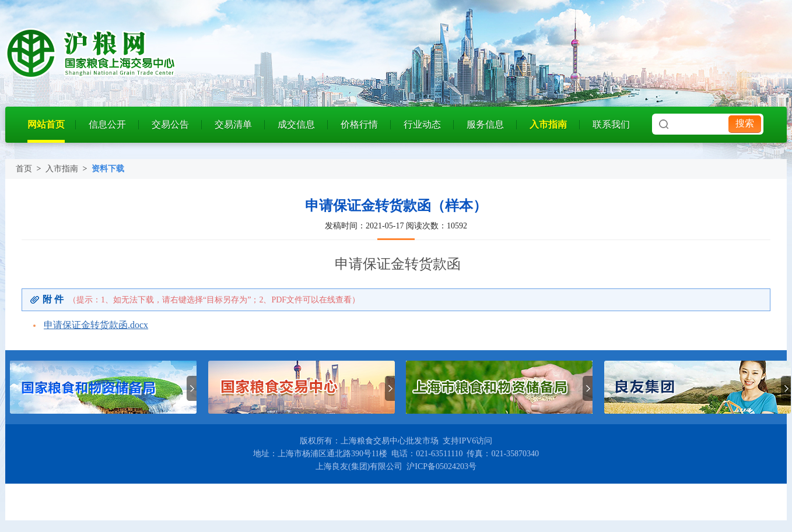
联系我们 (611, 124)
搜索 (745, 123)
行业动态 (422, 124)
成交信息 (296, 124)
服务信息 (485, 124)
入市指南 (548, 124)
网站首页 (46, 124)
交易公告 (170, 124)
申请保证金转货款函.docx (96, 325)
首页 (24, 169)
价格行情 (359, 124)
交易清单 (233, 124)
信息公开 (107, 124)
